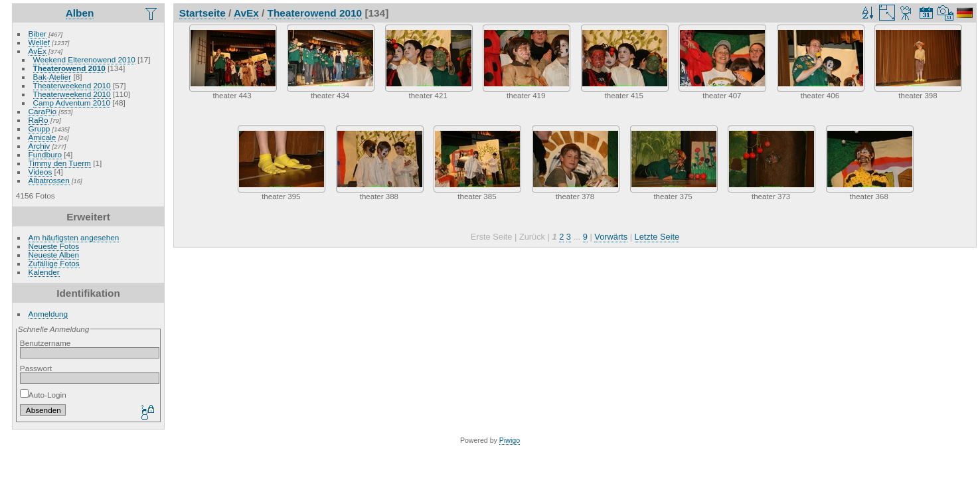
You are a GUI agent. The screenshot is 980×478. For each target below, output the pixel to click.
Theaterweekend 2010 (72, 85)
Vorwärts (611, 237)
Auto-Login (43, 395)
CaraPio (43, 111)
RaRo (39, 120)
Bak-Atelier (52, 77)
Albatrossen (49, 180)
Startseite (203, 13)
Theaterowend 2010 (69, 68)
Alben (80, 13)
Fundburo (45, 154)
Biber (38, 34)
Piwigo (510, 440)
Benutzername (45, 343)
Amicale (42, 137)
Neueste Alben (54, 255)
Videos (41, 172)
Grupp (40, 128)
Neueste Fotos (54, 246)
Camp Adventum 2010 (72, 103)
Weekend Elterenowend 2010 (84, 59)
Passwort (36, 368)
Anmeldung (48, 314)
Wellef (39, 42)
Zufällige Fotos (54, 263)
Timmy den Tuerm (60, 163)
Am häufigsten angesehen (74, 237)
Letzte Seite (657, 237)
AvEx (38, 51)
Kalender (44, 272)
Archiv (40, 146)
